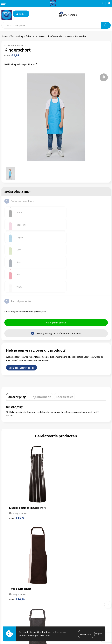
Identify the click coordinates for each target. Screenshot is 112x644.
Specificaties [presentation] (64, 360)
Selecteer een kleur (19, 201)
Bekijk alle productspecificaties (21, 64)
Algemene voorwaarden (69, 612)
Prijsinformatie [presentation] (41, 360)
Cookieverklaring (66, 621)
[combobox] (51, 25)
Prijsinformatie (65, 571)
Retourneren (8, 616)
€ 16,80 (67, 468)
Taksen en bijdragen (67, 580)
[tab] (17, 360)
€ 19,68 (17, 468)
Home (5, 36)
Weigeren (99, 634)
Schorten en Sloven (36, 36)
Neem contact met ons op (22, 331)
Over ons (62, 567)
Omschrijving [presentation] (17, 360)
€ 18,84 (67, 537)
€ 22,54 (17, 537)
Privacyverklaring (66, 616)
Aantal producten (18, 264)
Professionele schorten (60, 36)
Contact (6, 612)
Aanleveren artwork (67, 576)
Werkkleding (17, 36)
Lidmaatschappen (66, 584)
